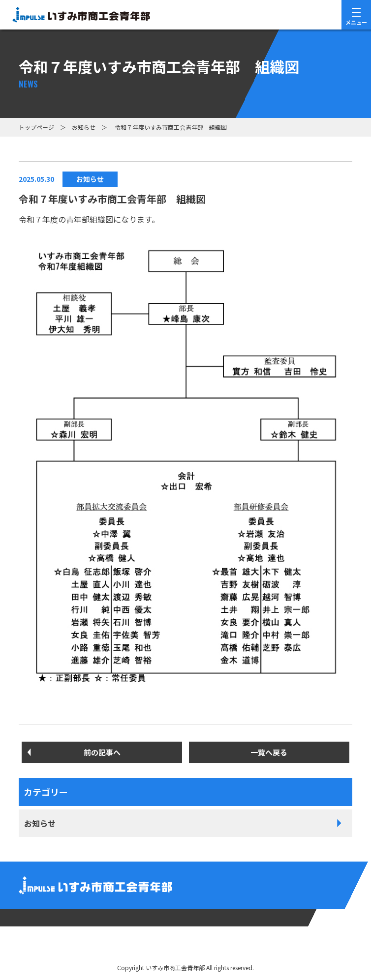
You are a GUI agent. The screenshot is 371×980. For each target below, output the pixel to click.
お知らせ (84, 127)
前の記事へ (102, 752)
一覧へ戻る (269, 752)
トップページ (36, 127)
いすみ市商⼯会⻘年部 (175, 967)
